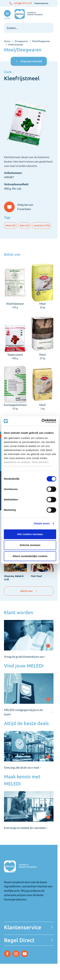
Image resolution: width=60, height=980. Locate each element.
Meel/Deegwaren (41, 41)
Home (7, 41)
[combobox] (29, 28)
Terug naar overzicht (29, 61)
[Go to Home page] (29, 14)
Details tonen (42, 523)
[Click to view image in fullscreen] (29, 115)
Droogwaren (21, 41)
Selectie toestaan (30, 545)
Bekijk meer (29, 591)
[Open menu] (7, 15)
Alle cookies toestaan (30, 534)
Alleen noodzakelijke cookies (30, 556)
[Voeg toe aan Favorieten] (20, 207)
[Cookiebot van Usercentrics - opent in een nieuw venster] (42, 421)
